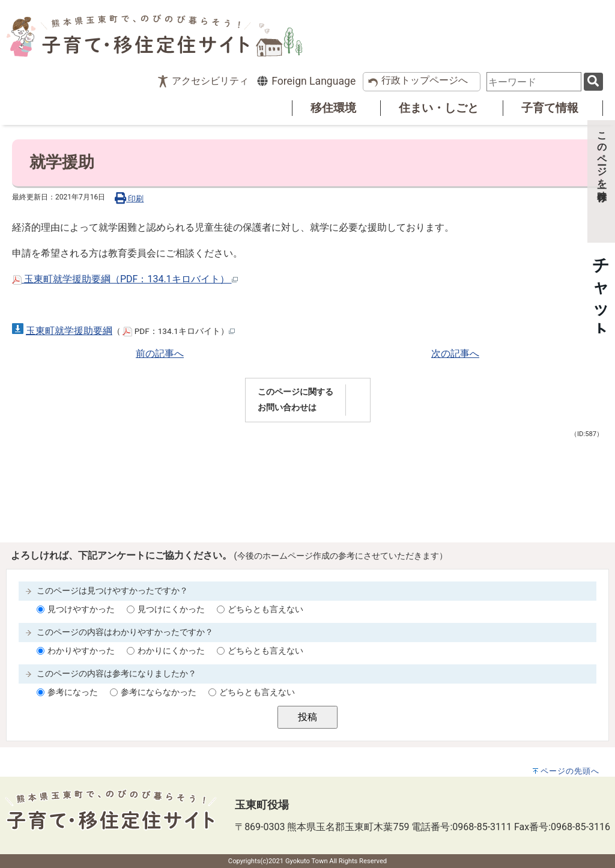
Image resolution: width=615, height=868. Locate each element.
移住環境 (333, 108)
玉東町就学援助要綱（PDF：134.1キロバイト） (125, 279)
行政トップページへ (425, 80)
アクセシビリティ (210, 81)
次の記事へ (455, 354)
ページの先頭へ (570, 771)
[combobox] (534, 82)
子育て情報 (550, 108)
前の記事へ (160, 354)
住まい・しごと (439, 108)
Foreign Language (306, 81)
